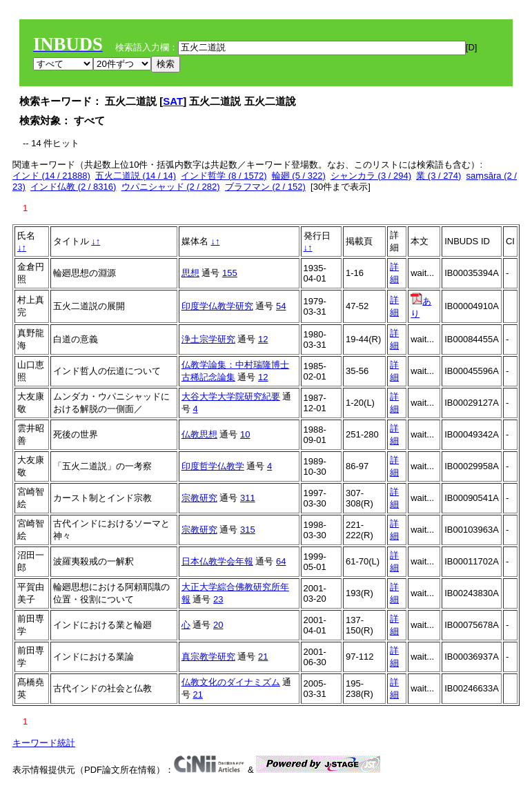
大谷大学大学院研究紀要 (231, 396)
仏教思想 (199, 434)
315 (248, 530)
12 (263, 339)
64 (281, 561)
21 (263, 657)
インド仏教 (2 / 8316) (73, 187)
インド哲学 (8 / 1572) (224, 176)
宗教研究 (199, 498)
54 (281, 306)
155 (230, 273)
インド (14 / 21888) (51, 176)
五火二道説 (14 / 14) (136, 176)
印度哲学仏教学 (213, 466)
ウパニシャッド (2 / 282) (171, 187)
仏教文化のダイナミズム (231, 682)
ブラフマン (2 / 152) (265, 187)
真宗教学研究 (208, 657)
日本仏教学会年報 (217, 561)
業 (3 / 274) (439, 176)
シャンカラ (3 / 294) (371, 176)
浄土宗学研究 (208, 339)
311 (248, 498)
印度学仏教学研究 (217, 306)
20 (218, 625)
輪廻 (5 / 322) (299, 176)
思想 (190, 273)
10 (245, 434)
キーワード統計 (44, 743)
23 (218, 599)
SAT (173, 101)
